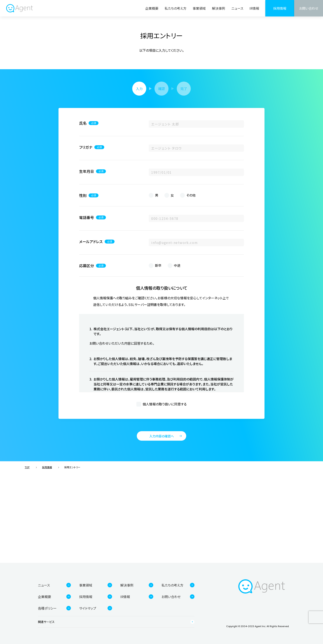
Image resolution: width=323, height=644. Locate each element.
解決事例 (219, 8)
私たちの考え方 (176, 8)
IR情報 (254, 8)
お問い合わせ (309, 8)
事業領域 (199, 8)
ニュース (237, 8)
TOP (27, 467)
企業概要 (152, 8)
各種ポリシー (47, 608)
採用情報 (280, 8)
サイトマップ (88, 608)
